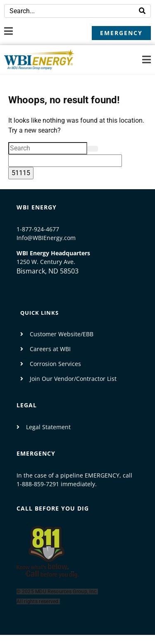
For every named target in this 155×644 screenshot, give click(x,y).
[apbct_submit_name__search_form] (21, 173)
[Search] (142, 11)
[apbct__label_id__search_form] (65, 161)
